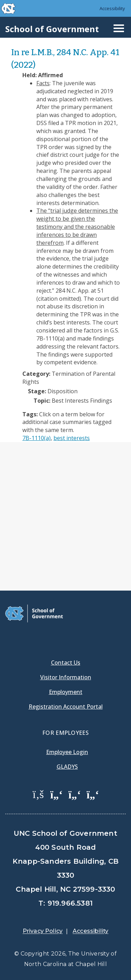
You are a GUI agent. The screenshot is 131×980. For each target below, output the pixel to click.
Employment (66, 692)
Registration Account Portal (66, 707)
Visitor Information (66, 677)
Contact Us (66, 663)
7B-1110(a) (37, 438)
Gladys (67, 767)
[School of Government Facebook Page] (38, 794)
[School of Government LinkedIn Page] (75, 794)
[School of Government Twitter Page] (57, 794)
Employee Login (67, 752)
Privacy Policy (43, 931)
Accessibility (112, 8)
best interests (72, 438)
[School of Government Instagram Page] (93, 794)
